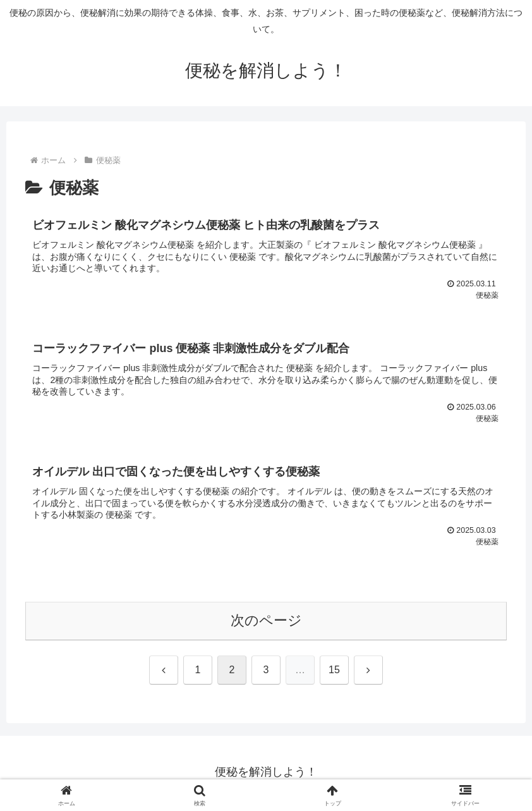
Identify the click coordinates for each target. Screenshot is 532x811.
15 (334, 672)
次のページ (266, 623)
